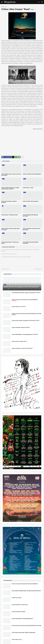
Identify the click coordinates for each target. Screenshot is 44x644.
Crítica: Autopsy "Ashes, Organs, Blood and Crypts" (11, 229)
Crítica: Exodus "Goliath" (20, 341)
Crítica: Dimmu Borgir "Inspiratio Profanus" (9, 202)
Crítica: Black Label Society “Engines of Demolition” (26, 293)
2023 (6, 7)
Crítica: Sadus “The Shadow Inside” (10, 215)
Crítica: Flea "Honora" (17, 598)
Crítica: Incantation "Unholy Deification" (32, 174)
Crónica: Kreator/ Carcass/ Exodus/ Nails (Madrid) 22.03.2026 (26, 314)
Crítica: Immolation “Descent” (21, 327)
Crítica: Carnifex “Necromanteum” (31, 201)
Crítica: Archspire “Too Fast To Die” (22, 348)
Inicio (3, 7)
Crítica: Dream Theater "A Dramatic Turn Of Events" (26, 320)
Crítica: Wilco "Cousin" (28, 188)
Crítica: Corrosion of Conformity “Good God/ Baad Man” (25, 300)
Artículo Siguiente (38, 269)
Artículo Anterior (6, 269)
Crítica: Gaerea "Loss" (19, 307)
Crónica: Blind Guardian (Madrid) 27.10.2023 (31, 243)
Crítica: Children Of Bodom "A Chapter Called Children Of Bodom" (10, 188)
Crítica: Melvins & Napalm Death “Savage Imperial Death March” (26, 591)
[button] (2, 2)
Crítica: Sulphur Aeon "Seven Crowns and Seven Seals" (11, 175)
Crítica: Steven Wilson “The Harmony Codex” (10, 243)
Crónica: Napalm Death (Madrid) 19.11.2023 (30, 215)
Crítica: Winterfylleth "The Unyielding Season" (25, 334)
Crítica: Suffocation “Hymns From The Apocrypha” (32, 229)
